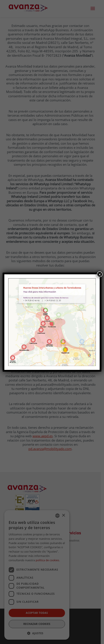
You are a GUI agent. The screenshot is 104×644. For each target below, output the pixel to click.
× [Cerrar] (100, 274)
